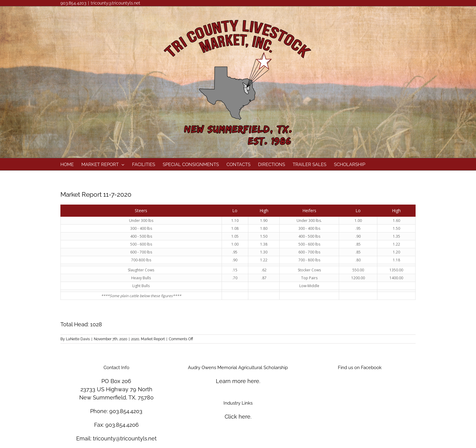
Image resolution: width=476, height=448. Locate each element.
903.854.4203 (126, 411)
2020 (135, 339)
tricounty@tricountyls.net (116, 3)
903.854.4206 (122, 425)
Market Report (153, 339)
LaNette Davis (78, 339)
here (253, 381)
